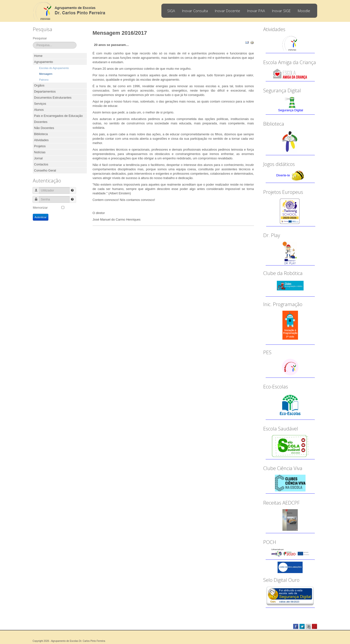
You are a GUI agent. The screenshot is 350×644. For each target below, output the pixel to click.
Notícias (40, 152)
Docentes (41, 122)
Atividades (41, 140)
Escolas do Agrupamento (54, 68)
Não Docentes (44, 128)
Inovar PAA (256, 11)
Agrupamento (44, 62)
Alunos (39, 110)
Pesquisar (40, 38)
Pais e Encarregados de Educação (58, 116)
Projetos (40, 146)
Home (38, 56)
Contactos (41, 164)
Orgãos (39, 85)
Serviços (40, 104)
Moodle (304, 11)
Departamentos (45, 91)
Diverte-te (283, 175)
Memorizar (40, 208)
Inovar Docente (227, 11)
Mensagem (46, 74)
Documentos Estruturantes (53, 98)
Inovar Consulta (195, 11)
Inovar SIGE (281, 11)
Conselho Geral (45, 170)
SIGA (171, 11)
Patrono (44, 80)
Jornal (38, 158)
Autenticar (41, 217)
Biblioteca (41, 134)
